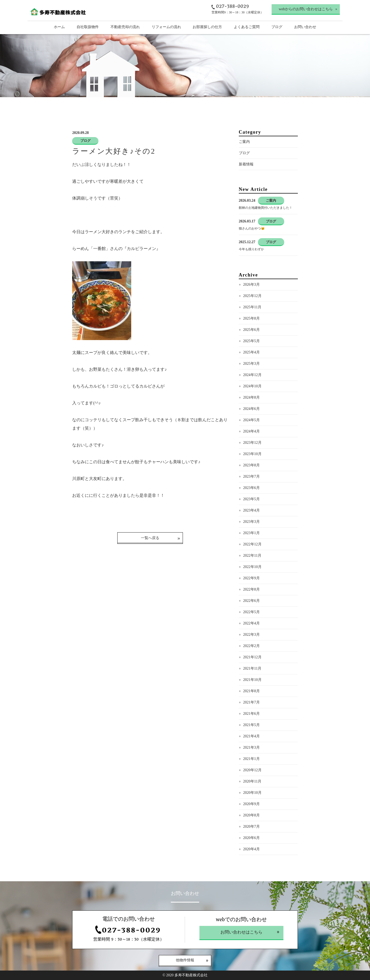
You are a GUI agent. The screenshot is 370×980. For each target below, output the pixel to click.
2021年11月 (252, 668)
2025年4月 (252, 352)
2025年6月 (252, 330)
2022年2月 (252, 646)
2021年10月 (252, 680)
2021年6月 (252, 714)
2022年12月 (252, 544)
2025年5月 (252, 341)
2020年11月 (252, 781)
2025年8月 (252, 318)
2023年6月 (252, 488)
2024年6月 (252, 409)
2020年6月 (252, 838)
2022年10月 (252, 567)
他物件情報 (185, 961)
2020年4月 (252, 849)
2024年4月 (252, 431)
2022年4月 (252, 623)
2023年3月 (252, 522)
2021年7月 (252, 702)
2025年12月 (252, 296)
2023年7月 (252, 476)
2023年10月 (252, 454)
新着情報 (246, 164)
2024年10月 (252, 386)
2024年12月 (252, 375)
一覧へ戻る (150, 538)
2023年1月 (252, 533)
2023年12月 (252, 443)
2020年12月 (252, 770)
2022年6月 (252, 601)
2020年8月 (252, 815)
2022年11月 (252, 556)
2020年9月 (252, 804)
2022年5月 (252, 612)
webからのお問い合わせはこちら (306, 9)
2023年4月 (252, 510)
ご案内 (244, 142)
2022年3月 (252, 635)
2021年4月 (252, 736)
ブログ (244, 153)
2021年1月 (252, 759)
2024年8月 (252, 397)
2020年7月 (252, 827)
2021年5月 (252, 725)
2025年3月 (252, 364)
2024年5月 (252, 420)
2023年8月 (252, 465)
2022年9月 (252, 578)
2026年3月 (252, 285)
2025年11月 (252, 307)
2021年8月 (252, 691)
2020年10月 (252, 793)
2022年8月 (252, 589)
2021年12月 (252, 657)
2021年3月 (252, 747)
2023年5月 (252, 499)
